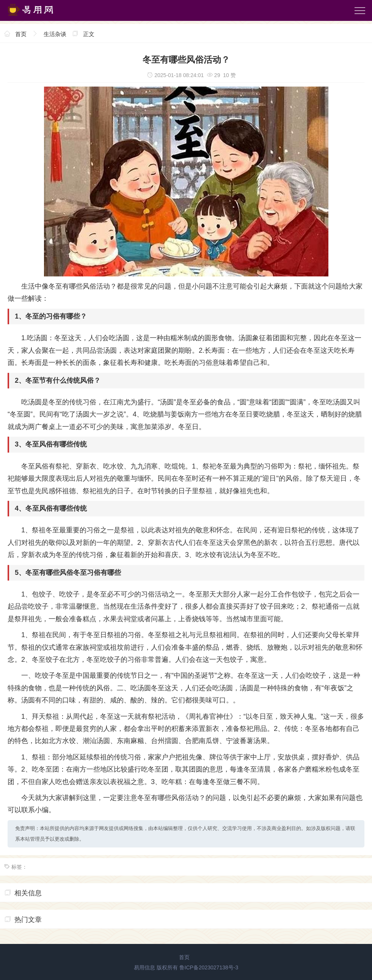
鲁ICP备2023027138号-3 (209, 967)
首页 (21, 34)
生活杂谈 (55, 34)
